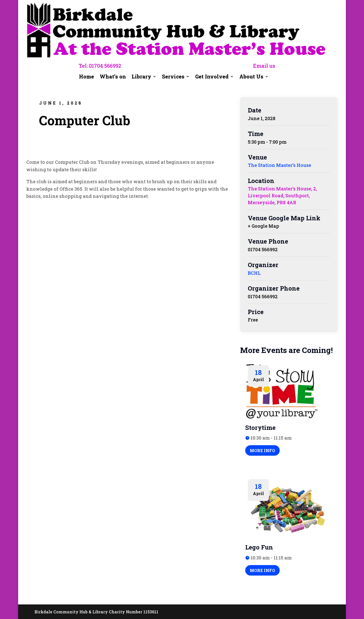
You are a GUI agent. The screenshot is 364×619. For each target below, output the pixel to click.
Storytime (260, 428)
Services (173, 77)
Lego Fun (259, 547)
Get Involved (212, 77)
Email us (264, 66)
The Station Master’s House (279, 165)
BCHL (254, 273)
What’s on (113, 77)
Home (86, 77)
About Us (251, 77)
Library (141, 77)
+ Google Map (263, 226)
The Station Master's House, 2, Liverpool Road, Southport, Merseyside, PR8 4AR (282, 196)
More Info (262, 450)
